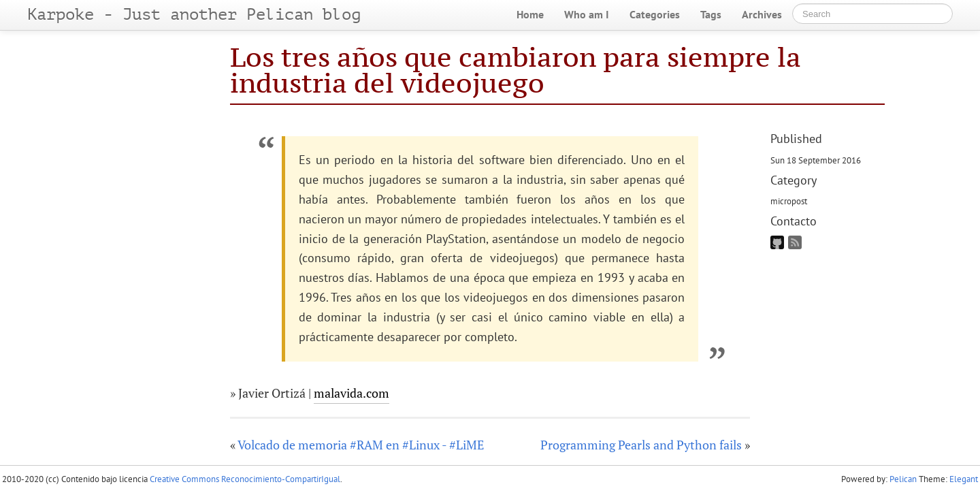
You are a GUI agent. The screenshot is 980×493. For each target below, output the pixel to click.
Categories (655, 14)
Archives (762, 14)
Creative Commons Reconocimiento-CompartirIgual (245, 479)
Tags (711, 14)
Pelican (903, 479)
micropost (789, 201)
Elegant (964, 479)
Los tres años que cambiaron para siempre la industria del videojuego (516, 70)
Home (530, 14)
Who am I (587, 14)
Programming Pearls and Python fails (641, 445)
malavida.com (352, 393)
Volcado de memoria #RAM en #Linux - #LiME (361, 445)
